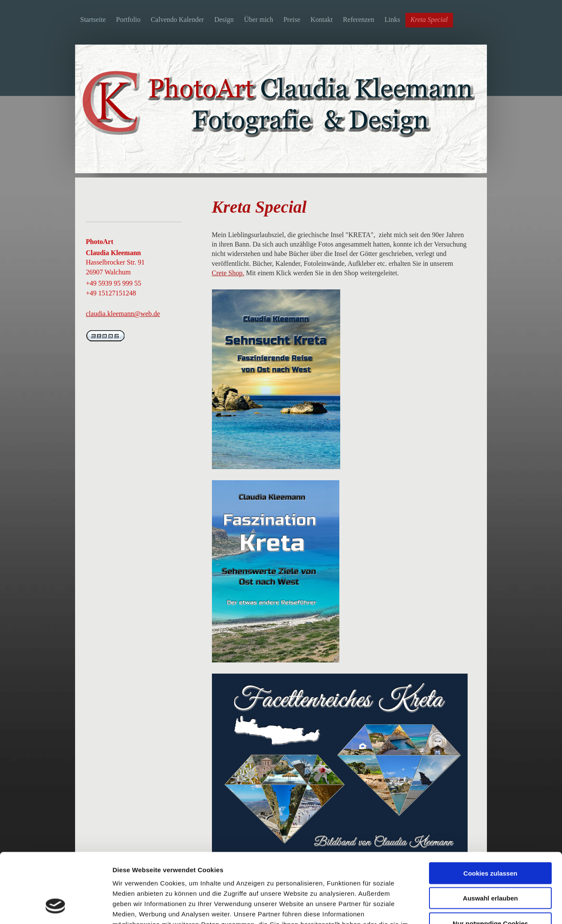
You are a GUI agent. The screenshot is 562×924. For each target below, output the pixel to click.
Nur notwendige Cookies (490, 861)
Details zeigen (456, 907)
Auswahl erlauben (490, 836)
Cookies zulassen (490, 811)
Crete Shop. (228, 273)
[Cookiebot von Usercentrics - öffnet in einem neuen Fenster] (56, 907)
